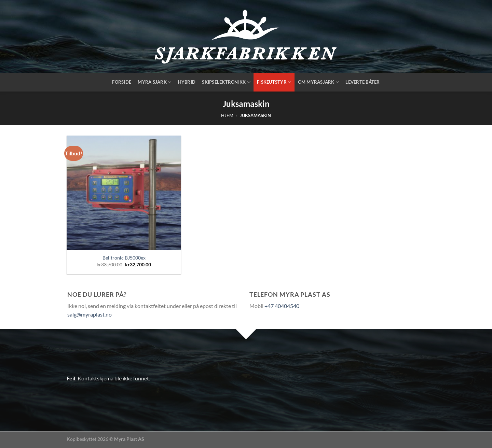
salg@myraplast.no (90, 314)
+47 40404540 (282, 306)
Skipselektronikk (226, 82)
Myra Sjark (154, 82)
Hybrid (187, 82)
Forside (122, 82)
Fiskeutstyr (274, 82)
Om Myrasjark (319, 82)
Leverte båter (363, 82)
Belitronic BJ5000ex (124, 258)
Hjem (227, 115)
